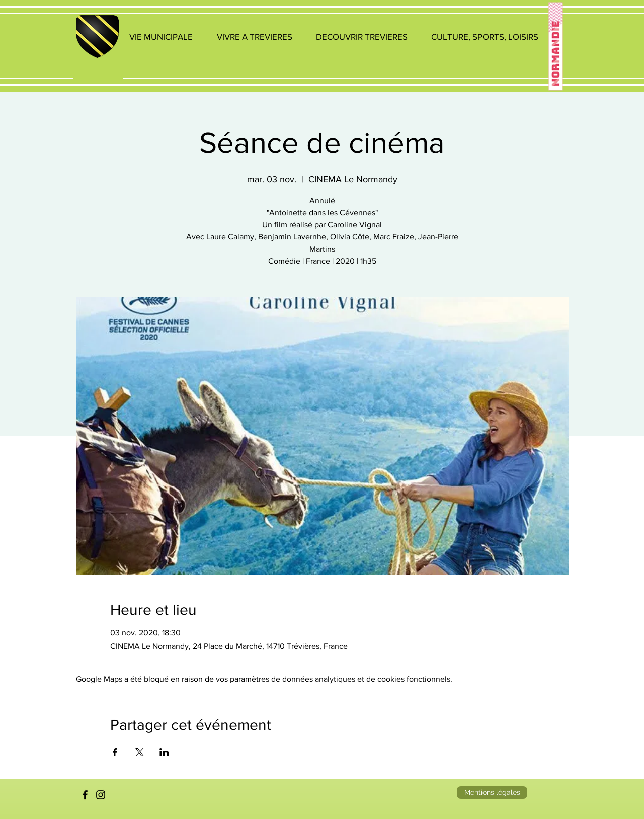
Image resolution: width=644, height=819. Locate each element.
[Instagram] (101, 795)
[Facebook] (85, 795)
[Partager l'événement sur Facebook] (115, 752)
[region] (98, 49)
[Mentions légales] (492, 793)
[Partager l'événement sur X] (140, 752)
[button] (161, 36)
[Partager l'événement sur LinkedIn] (164, 752)
